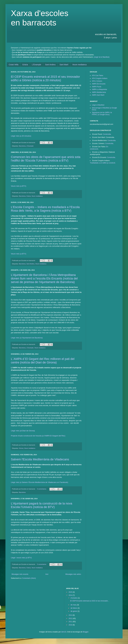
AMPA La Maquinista (99, 89)
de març (74, 605)
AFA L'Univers (97, 81)
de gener (74, 611)
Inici (47, 574)
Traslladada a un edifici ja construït (102, 163)
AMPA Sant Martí (98, 95)
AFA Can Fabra (97, 75)
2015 (71, 592)
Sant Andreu (50, 65)
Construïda (107, 134)
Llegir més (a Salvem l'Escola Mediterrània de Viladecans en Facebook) (39, 482)
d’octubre (74, 598)
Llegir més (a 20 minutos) (21, 136)
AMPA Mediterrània (99, 92)
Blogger (86, 632)
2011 (71, 622)
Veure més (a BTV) (19, 186)
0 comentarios (42, 489)
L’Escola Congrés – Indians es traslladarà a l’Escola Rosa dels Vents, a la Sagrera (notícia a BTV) (45, 209)
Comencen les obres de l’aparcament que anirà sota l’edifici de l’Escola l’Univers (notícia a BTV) (46, 159)
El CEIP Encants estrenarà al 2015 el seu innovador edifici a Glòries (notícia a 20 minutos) (45, 78)
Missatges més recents (20, 574)
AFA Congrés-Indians (100, 78)
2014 (71, 595)
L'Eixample (36, 65)
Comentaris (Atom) (29, 578)
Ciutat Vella (14, 65)
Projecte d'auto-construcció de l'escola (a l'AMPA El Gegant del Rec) (38, 436)
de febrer (74, 608)
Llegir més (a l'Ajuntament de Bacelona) (27, 338)
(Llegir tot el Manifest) (102, 57)
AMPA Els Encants (99, 84)
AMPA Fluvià (97, 87)
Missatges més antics (73, 574)
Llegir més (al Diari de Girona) (23, 431)
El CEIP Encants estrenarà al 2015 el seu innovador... (90, 601)
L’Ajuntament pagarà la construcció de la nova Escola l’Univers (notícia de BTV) (42, 505)
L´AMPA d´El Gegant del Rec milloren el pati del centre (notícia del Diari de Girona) (43, 361)
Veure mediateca (79, 65)
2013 (71, 615)
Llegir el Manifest (98, 105)
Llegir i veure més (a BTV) (21, 558)
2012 (71, 618)
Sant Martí (64, 65)
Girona (21, 448)
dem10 (64, 632)
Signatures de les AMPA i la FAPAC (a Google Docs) (102, 113)
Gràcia (25, 65)
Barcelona (22, 146)
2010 (71, 625)
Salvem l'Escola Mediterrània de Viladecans (40, 459)
